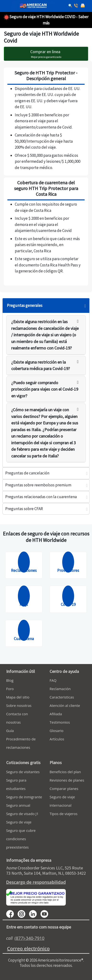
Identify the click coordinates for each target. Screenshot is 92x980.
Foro (10, 689)
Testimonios (60, 722)
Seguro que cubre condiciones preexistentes (21, 839)
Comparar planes (64, 789)
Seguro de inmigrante (24, 797)
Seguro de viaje (19, 822)
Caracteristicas (62, 697)
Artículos (57, 739)
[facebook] (12, 913)
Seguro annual (18, 805)
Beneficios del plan (65, 772)
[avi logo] (32, 6)
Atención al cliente (65, 705)
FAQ (53, 680)
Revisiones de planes (67, 780)
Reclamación (60, 689)
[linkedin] (35, 913)
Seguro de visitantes (23, 772)
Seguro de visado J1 (22, 814)
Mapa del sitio (18, 697)
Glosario (56, 731)
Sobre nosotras (19, 705)
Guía (10, 731)
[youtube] (23, 913)
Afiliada (56, 714)
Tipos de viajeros (64, 814)
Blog (10, 680)
